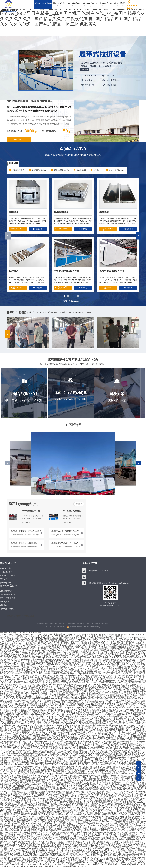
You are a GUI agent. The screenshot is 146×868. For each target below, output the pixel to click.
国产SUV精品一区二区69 (117, 722)
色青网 (125, 675)
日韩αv (60, 864)
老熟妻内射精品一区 (72, 675)
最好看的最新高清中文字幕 (35, 861)
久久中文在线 (72, 738)
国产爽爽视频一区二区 (124, 749)
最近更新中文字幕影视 (19, 711)
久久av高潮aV (122, 838)
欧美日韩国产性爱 (109, 679)
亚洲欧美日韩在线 (129, 640)
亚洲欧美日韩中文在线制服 (114, 729)
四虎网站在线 (37, 857)
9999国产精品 (125, 757)
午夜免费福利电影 (46, 688)
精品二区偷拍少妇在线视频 (106, 854)
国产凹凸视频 (64, 829)
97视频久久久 (80, 813)
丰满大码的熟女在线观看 (69, 847)
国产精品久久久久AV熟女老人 (109, 779)
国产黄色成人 (110, 756)
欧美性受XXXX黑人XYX (134, 797)
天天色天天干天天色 (61, 857)
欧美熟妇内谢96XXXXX (98, 823)
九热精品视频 (110, 831)
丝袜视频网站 (68, 782)
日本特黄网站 (92, 763)
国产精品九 (105, 695)
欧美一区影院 (66, 863)
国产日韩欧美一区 (98, 677)
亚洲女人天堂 (90, 752)
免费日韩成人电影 (129, 859)
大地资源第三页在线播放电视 (31, 838)
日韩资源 (122, 699)
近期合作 (73, 425)
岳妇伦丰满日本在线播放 (16, 859)
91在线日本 (52, 775)
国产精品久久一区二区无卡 (103, 645)
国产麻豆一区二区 (65, 843)
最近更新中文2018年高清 (69, 725)
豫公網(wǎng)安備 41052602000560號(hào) (83, 627)
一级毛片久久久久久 (82, 782)
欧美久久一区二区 (137, 815)
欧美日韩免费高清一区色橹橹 (101, 702)
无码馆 (124, 686)
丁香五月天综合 (108, 807)
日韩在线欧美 (59, 688)
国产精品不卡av (94, 715)
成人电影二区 (32, 816)
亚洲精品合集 (133, 782)
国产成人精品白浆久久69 (74, 811)
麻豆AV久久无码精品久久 (69, 654)
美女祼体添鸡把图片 (52, 647)
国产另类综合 (77, 831)
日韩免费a (42, 779)
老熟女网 (136, 670)
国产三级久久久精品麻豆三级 (108, 709)
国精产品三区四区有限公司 (107, 813)
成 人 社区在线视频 (88, 806)
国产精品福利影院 (36, 759)
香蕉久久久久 (71, 779)
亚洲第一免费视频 (74, 786)
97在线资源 (29, 718)
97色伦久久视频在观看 (64, 720)
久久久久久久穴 (64, 650)
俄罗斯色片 (68, 754)
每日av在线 (134, 747)
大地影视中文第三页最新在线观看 (132, 770)
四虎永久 (22, 847)
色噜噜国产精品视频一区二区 (75, 691)
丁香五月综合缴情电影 (12, 790)
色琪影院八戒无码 (137, 807)
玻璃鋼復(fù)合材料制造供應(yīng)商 (73, 359)
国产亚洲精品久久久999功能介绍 (31, 777)
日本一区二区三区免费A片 (104, 681)
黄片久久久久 (55, 802)
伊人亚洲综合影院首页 (45, 720)
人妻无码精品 (12, 693)
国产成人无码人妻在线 (124, 752)
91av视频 (17, 740)
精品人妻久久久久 (115, 734)
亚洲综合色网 (135, 761)
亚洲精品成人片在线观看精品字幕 (32, 736)
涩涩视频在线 (117, 711)
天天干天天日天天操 (102, 711)
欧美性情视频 (58, 772)
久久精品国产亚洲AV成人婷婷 (22, 793)
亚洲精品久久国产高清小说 (31, 725)
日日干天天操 (117, 791)
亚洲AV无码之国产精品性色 (31, 702)
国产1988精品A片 (56, 790)
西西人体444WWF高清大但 (103, 736)
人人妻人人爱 (131, 788)
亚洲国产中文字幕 (43, 852)
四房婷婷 (20, 704)
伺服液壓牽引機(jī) (7, 594)
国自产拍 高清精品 (62, 716)
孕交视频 (134, 809)
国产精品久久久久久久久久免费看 (108, 656)
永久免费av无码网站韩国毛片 (74, 740)
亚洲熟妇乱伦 (43, 704)
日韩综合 (142, 683)
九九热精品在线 (136, 690)
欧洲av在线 (101, 684)
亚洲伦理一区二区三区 (47, 818)
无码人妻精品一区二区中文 (52, 643)
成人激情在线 (30, 686)
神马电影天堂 (49, 672)
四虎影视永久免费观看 (45, 716)
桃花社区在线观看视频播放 (30, 738)
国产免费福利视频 (64, 818)
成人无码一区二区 (87, 761)
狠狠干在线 (95, 745)
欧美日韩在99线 (87, 840)
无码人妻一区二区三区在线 (110, 759)
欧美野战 (57, 661)
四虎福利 (138, 841)
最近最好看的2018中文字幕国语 (76, 643)
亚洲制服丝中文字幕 (67, 822)
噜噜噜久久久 (47, 656)
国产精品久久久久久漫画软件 (103, 697)
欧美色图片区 (95, 661)
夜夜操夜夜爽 (95, 784)
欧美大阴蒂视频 (117, 670)
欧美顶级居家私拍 (135, 686)
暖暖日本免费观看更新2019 (21, 856)
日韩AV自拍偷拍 (133, 765)
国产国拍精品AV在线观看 (10, 656)
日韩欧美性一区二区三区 (77, 866)
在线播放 (75, 806)
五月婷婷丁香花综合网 (96, 691)
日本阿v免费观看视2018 (49, 659)
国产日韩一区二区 (53, 827)
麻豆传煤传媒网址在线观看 (70, 645)
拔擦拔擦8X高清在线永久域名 (63, 638)
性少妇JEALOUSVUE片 (41, 638)
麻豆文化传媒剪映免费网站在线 (59, 736)
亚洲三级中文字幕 (74, 724)
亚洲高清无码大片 (13, 741)
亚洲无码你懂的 (66, 731)
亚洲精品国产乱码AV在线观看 (56, 745)
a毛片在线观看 (92, 759)
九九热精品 (95, 864)
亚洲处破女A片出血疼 (17, 800)
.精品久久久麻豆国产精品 (43, 766)
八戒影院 (15, 863)
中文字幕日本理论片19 (83, 686)
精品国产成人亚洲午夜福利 (17, 659)
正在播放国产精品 (62, 841)
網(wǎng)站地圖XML (102, 624)
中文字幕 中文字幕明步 (100, 777)
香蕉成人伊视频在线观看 (70, 741)
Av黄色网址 (61, 823)
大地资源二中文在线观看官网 (120, 647)
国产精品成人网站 (31, 681)
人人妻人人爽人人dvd (109, 707)
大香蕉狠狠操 (32, 815)
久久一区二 (22, 864)
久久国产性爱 (66, 727)
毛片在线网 (4, 711)
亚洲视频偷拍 (13, 716)
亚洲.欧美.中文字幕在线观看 (45, 650)
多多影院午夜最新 (103, 863)
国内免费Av (11, 706)
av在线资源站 (42, 790)
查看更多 (79, 504)
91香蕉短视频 (122, 763)
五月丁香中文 (134, 661)
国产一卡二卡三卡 (19, 831)
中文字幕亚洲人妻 (65, 791)
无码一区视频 (15, 784)
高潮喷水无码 (78, 752)
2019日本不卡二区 (131, 641)
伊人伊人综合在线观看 (47, 734)
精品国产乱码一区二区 (86, 750)
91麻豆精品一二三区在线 (56, 786)
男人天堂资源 (41, 836)
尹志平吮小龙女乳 (30, 688)
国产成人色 (68, 668)
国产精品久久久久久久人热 (131, 718)
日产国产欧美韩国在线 (51, 722)
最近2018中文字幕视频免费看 (51, 668)
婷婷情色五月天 (109, 782)
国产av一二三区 (22, 684)
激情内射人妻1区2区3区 (115, 788)
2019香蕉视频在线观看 (105, 752)
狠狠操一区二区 (37, 647)
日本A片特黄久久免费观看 (124, 793)
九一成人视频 (137, 864)
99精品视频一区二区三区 (31, 656)
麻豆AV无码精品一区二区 (113, 797)
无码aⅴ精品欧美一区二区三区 (54, 788)
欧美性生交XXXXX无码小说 (19, 668)
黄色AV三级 (19, 807)
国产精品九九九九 (88, 641)
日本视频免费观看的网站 (47, 798)
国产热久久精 (79, 695)
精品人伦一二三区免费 (91, 818)
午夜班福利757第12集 (39, 747)
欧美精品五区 (122, 754)
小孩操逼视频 (139, 652)
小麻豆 (29, 729)
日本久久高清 (115, 695)
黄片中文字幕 (103, 834)
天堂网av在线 (123, 690)
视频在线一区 (113, 823)
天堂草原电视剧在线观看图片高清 (66, 840)
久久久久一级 (14, 866)
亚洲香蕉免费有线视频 (38, 711)
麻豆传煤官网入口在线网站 (72, 647)
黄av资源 (58, 740)
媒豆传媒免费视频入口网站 (57, 854)
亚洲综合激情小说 (39, 763)
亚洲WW (108, 829)
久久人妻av (93, 798)
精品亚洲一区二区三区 (29, 863)
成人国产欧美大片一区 (52, 750)
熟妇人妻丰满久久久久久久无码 (74, 715)
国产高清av (25, 747)
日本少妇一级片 (106, 706)
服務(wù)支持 (5, 579)
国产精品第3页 (112, 768)
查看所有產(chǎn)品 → (73, 301)
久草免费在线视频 (71, 790)
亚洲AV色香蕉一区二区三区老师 (51, 816)
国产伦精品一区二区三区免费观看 (63, 704)
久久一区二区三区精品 (85, 638)
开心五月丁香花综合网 (71, 641)
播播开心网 (86, 645)
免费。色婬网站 (71, 816)
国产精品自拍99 (90, 781)
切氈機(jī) (4, 605)
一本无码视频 (5, 863)
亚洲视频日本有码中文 (62, 709)
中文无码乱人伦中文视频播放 (83, 732)
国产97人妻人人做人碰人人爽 (107, 761)
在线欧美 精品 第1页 (27, 720)
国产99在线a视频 (107, 654)
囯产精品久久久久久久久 (36, 713)
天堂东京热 (31, 859)
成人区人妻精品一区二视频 (49, 863)
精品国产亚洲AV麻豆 (131, 656)
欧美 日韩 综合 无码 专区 (84, 720)
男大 (33, 716)
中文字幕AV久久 (54, 836)
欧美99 (143, 838)
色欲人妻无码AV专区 (61, 832)
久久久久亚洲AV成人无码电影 (84, 709)
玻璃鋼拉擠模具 (6, 591)
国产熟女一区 (139, 752)
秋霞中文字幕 (93, 800)
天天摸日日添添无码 (112, 693)
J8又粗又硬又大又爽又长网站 (54, 702)
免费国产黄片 (61, 724)
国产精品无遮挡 (85, 790)
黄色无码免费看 (116, 724)
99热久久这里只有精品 (129, 816)
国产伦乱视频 (61, 866)
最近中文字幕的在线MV (46, 749)
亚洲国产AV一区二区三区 (75, 793)
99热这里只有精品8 (46, 841)
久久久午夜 (14, 829)
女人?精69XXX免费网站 (72, 699)
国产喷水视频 (57, 759)
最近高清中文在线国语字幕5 (77, 804)
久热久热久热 (124, 688)
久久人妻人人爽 (61, 718)
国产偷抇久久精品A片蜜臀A (55, 825)
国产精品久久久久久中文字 (73, 845)
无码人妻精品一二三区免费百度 (17, 679)
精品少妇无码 (66, 700)
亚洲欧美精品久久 (77, 841)
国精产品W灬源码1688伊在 (52, 811)
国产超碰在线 (139, 672)
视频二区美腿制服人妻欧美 (49, 700)
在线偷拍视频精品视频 (50, 645)
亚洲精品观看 (115, 859)
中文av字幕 (69, 813)
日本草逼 (18, 672)
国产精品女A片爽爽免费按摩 (107, 757)
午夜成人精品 (48, 666)
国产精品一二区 (123, 738)
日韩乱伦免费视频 (59, 640)
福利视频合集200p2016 (9, 654)
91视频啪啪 (18, 695)
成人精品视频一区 (121, 706)
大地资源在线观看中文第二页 (108, 732)
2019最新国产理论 (88, 658)
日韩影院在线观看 (60, 683)
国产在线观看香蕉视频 (56, 793)
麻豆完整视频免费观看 (26, 852)
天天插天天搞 (10, 658)
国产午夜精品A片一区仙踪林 (72, 706)
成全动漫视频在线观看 (110, 816)
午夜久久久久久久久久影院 (13, 665)
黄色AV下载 (128, 791)
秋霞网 (50, 820)
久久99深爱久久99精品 (110, 864)
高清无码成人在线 (28, 663)
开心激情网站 (92, 793)
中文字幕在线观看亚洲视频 (108, 740)
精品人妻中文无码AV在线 (47, 791)
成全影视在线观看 (99, 716)
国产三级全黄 (97, 782)
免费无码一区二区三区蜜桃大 (129, 731)
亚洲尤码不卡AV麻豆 (90, 786)
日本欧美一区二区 (106, 822)
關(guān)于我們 (6, 568)
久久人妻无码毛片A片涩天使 (66, 666)
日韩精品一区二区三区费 (16, 815)
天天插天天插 (36, 715)
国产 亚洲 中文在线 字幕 (130, 847)
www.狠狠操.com (86, 681)
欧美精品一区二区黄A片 (123, 652)
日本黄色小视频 (138, 756)
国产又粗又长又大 (123, 756)
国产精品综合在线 (120, 661)
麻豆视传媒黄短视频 (112, 825)
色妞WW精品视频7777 (91, 836)
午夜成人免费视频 (30, 734)
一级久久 (25, 741)
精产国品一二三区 (17, 770)
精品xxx (45, 781)
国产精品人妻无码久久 (85, 656)
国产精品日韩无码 (58, 804)
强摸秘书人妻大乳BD (96, 749)
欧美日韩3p (27, 732)
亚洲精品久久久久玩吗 (118, 834)
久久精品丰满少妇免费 (24, 670)
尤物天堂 (128, 670)
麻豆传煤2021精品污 (101, 770)
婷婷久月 (15, 838)
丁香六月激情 (120, 765)
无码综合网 (62, 775)
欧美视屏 (13, 777)
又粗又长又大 (136, 784)
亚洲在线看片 (122, 782)
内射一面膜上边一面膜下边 (30, 811)
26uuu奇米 (99, 720)
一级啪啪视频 (19, 750)
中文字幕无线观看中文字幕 (64, 656)
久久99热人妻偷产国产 (66, 770)
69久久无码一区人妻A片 (61, 756)
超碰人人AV (98, 700)
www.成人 (16, 725)
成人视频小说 (107, 659)
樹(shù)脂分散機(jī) (8, 609)
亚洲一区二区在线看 (13, 743)
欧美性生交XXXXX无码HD (17, 825)
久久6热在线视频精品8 (82, 736)
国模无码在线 (5, 638)
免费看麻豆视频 (30, 731)
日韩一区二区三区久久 (9, 840)
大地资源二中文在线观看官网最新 (18, 768)
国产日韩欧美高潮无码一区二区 (34, 775)
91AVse (59, 691)
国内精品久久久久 (87, 847)
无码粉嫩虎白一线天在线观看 (94, 699)
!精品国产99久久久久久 (83, 791)
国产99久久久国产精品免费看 (60, 752)
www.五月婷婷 (27, 641)
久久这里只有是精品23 (93, 848)
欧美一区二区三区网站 (52, 715)
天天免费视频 (17, 788)
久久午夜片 (29, 807)
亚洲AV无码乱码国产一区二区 (47, 807)
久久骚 (120, 650)
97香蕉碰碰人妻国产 (118, 843)
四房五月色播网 (19, 806)
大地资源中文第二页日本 (63, 686)
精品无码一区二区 (47, 848)
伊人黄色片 (15, 641)
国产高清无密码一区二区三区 (117, 747)
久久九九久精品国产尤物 (136, 861)
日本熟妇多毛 (118, 666)
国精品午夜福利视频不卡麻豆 (57, 761)
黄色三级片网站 (58, 768)
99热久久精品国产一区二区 (39, 727)
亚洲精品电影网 (139, 647)
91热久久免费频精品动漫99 (11, 722)
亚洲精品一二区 (38, 761)
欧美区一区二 (17, 688)
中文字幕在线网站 (36, 754)
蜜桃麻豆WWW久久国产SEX (75, 800)
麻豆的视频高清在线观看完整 (31, 654)
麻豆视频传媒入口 (26, 840)
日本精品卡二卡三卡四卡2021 (44, 697)
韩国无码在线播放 (122, 654)
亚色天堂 (116, 847)
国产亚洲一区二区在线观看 (29, 691)
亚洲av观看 (32, 864)
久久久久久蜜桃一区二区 (26, 749)
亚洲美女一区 (125, 864)
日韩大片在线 (134, 838)
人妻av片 (48, 759)
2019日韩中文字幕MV (10, 772)
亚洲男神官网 (47, 661)
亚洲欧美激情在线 (51, 784)
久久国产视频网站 (126, 777)
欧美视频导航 (140, 795)
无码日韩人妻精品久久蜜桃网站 (32, 829)
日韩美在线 (74, 761)
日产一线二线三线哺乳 (53, 754)
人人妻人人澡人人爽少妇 (15, 643)
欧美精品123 (46, 693)
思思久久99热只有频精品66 (21, 766)
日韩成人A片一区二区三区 (99, 670)
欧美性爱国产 (112, 699)
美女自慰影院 (88, 724)
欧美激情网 (24, 772)
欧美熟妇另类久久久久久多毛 (16, 845)
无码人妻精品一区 (12, 645)
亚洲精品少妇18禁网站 (123, 811)
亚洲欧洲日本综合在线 (118, 840)
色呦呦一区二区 (108, 743)
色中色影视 (91, 813)
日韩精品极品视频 (131, 650)
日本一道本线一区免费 (76, 788)
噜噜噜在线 (85, 802)
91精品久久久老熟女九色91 (44, 724)
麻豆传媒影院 (88, 772)
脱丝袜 (11, 857)
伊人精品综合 (75, 852)
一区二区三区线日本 (88, 684)
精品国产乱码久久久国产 (82, 700)
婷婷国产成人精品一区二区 (60, 747)
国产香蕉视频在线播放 (110, 704)
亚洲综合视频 (30, 649)
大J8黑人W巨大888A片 (75, 688)
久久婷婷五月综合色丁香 (113, 741)
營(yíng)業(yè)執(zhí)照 (85, 624)
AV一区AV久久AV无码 (109, 663)
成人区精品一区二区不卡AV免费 (50, 675)
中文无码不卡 (126, 709)
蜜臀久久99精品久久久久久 (26, 802)
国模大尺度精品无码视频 (35, 827)
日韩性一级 (43, 681)
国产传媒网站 (66, 732)
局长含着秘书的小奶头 (39, 741)
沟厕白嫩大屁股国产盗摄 (70, 677)
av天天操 (35, 668)
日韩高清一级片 (21, 759)
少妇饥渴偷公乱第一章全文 (74, 759)
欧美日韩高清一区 (65, 798)
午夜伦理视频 (78, 727)
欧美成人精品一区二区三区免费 (49, 782)
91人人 (39, 800)
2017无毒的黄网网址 (72, 777)
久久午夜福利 (25, 638)
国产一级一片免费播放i (42, 768)
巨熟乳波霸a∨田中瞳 (95, 693)
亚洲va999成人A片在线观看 (28, 848)
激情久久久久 (75, 674)
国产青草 (38, 740)
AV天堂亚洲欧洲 (139, 709)
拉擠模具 (20, 616)
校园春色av (40, 699)
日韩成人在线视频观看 (49, 684)
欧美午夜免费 (52, 670)
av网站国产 (47, 640)
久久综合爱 (90, 765)
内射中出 (50, 718)
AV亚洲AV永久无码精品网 (63, 743)
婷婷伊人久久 (5, 674)
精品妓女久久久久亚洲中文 (86, 834)
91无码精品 (26, 761)
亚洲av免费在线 (79, 763)
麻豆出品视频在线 (105, 793)
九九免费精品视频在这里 (20, 813)
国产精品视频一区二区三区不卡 (17, 823)
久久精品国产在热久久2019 (31, 666)
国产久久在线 (20, 713)
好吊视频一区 (105, 820)
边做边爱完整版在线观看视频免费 (130, 691)
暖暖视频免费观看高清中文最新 (115, 856)
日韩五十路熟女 (31, 774)
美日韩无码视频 (13, 666)
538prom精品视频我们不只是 (85, 815)
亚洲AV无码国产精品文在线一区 (72, 765)
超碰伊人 (126, 784)
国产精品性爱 (34, 684)
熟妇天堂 (25, 850)
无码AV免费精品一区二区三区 (66, 729)
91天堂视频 (95, 704)
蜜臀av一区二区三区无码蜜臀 (130, 715)
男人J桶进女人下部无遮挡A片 (94, 722)
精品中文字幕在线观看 (75, 659)
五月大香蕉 (77, 818)
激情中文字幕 (83, 666)
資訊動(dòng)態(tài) (24, 504)
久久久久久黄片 (122, 815)
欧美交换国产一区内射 (127, 663)
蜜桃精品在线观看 (29, 790)
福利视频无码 (64, 784)
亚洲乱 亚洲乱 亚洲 (136, 675)
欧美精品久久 (79, 859)
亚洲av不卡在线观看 (130, 829)
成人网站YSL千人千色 (106, 852)
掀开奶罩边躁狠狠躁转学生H (130, 818)
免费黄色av (9, 807)
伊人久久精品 (76, 829)
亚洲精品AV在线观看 (60, 663)
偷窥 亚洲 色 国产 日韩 (71, 861)
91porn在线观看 (93, 820)
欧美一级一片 (79, 856)
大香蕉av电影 (88, 829)
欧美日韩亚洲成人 (111, 766)
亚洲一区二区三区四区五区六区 (130, 854)
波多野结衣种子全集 (135, 716)
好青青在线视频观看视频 (69, 807)
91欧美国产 (35, 706)
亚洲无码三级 (104, 843)
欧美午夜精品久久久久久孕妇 (82, 850)
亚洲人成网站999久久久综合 (74, 693)
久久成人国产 (107, 674)
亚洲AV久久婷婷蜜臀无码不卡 (130, 813)
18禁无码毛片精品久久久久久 (23, 782)
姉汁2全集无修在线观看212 (84, 731)
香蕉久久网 (87, 827)
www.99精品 (19, 774)
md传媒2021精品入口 (103, 850)
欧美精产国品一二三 (11, 702)
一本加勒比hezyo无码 (88, 718)
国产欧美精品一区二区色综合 (102, 857)
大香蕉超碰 (16, 791)
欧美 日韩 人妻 (105, 786)
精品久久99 (92, 740)
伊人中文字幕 (127, 779)
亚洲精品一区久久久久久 (49, 765)
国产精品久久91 (77, 757)
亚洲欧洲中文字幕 (25, 832)
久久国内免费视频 (102, 845)
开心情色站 (139, 790)
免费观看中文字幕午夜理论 (131, 704)
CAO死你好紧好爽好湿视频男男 (17, 834)
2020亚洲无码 (67, 695)
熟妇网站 (114, 777)
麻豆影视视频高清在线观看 (79, 690)
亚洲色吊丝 (132, 668)
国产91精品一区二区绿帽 (114, 827)
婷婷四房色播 (54, 681)
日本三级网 (124, 761)
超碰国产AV (17, 734)
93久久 (137, 743)
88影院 (139, 674)
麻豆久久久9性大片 (130, 845)
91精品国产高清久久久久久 (78, 702)
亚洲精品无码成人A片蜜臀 (51, 845)
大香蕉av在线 (10, 745)
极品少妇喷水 (90, 688)
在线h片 (74, 756)
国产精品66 (36, 797)
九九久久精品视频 (119, 820)
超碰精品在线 (66, 827)
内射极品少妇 (110, 838)
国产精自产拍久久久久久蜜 (107, 688)
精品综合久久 (111, 677)
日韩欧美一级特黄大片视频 (132, 695)
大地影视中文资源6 (111, 700)
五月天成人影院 (54, 763)
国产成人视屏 (18, 686)
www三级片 (80, 665)
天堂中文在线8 (95, 743)
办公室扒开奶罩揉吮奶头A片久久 (103, 650)
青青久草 (101, 768)
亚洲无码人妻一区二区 (110, 836)
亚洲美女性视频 (43, 859)
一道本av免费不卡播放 (32, 722)
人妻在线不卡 (134, 706)
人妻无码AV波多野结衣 (19, 707)
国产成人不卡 (134, 852)
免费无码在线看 (53, 731)
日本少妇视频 (102, 647)
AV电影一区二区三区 (64, 856)
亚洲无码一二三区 (31, 695)
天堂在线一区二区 (69, 750)
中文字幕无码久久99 (109, 715)
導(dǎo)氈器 (5, 602)
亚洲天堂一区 (85, 807)
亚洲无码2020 (12, 818)
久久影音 (99, 652)
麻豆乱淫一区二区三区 (105, 765)
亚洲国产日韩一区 (33, 643)
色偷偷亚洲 (105, 859)
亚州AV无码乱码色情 (76, 775)
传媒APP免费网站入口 (91, 683)
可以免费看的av (23, 706)
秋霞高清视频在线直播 (39, 850)
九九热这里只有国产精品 (68, 670)
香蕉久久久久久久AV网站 (41, 757)
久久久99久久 (117, 641)
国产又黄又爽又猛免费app (71, 722)
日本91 (62, 659)
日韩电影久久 (134, 834)
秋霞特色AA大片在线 (112, 720)
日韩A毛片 (56, 831)
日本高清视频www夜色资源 (81, 774)
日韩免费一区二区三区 (100, 640)
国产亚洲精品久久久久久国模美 (62, 665)
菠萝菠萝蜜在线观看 (103, 847)
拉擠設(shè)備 (30, 616)
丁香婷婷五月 (48, 740)
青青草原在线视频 (12, 738)
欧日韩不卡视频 (88, 854)
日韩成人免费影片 (125, 707)
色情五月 (12, 704)
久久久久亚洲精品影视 (76, 713)
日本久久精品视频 (29, 791)
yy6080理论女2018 (61, 707)
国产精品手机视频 (56, 815)
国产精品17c (118, 659)
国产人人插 (52, 864)
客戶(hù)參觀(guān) (20, 312)
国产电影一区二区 (124, 643)
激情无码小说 (116, 640)
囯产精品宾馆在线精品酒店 (48, 677)
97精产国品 (85, 677)
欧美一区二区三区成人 (54, 777)
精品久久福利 (25, 781)
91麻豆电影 (11, 836)
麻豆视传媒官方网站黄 (124, 743)
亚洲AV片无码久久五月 (42, 832)
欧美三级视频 (72, 652)
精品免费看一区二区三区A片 (84, 863)
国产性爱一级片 (63, 850)
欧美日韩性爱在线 (11, 811)
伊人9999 (141, 859)
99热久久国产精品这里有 (83, 711)
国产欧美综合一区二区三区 (128, 772)
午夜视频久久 (125, 836)
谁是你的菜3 (85, 725)
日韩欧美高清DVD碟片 (128, 700)
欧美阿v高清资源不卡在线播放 (40, 709)
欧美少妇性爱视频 (89, 852)
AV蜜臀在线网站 (91, 843)
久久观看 (101, 788)
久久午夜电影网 (40, 670)
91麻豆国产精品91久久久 (81, 716)
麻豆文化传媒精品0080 (95, 665)
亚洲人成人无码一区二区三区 (65, 797)
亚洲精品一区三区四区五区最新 (45, 809)
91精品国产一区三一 (93, 856)
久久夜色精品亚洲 (15, 841)
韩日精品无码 (15, 850)
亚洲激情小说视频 (48, 691)
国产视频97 (90, 845)
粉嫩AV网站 (111, 691)
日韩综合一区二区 (26, 786)
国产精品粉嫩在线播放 (108, 800)
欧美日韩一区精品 (101, 840)
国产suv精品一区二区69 (28, 818)
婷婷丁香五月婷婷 (137, 654)
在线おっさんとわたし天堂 (84, 668)
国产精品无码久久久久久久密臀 (91, 756)
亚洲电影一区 (66, 763)
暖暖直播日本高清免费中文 (80, 663)
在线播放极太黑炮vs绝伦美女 (12, 718)
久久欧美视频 (84, 649)
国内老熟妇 (74, 707)
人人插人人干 (5, 683)
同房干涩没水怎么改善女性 (114, 861)
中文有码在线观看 (7, 684)
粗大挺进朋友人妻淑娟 (136, 681)
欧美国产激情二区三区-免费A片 (133, 732)
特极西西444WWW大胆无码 (44, 856)
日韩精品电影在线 (92, 727)
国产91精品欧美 (91, 768)
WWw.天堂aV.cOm (24, 809)
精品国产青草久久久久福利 (109, 718)
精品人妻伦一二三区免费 (110, 841)
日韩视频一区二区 (93, 679)
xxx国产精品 (26, 743)
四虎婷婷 (92, 779)
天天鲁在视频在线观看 (81, 697)
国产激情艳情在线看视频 (121, 649)
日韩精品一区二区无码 (80, 650)
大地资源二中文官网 (37, 854)
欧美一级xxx (133, 840)
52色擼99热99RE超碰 (106, 815)
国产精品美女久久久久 (74, 768)
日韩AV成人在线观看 (127, 781)
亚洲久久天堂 (25, 716)
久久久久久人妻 (44, 774)
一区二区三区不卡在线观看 (79, 745)
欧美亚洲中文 (137, 757)
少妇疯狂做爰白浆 (128, 759)
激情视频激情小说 (81, 743)
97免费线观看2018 (83, 640)
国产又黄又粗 (84, 766)
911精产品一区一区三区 (56, 713)
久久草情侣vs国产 (35, 825)
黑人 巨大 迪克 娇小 (84, 770)
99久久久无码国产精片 (25, 836)
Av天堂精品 (85, 654)
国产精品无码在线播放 (132, 724)
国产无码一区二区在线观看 (34, 795)
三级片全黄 (84, 670)
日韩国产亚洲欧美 (51, 654)
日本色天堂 (110, 749)
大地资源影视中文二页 (21, 661)
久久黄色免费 (91, 788)
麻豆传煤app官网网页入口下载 (90, 797)
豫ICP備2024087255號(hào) (56, 627)
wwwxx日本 (61, 652)
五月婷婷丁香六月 (135, 856)
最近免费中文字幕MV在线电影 (70, 809)
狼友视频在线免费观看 (130, 727)
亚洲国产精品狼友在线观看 (29, 693)
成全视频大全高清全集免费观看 (60, 711)
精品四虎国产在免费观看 (80, 857)
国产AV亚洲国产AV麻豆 (128, 766)
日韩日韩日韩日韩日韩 (65, 834)
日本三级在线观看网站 (88, 672)
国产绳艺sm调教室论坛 (50, 690)
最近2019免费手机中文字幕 (86, 822)
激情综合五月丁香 (123, 809)
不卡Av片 (24, 866)
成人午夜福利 (37, 652)
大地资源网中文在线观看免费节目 (49, 649)
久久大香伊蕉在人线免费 (93, 825)
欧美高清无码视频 (97, 802)
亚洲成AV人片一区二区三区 (125, 674)
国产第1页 (132, 786)
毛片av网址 (47, 831)
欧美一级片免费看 (92, 811)
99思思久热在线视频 (64, 658)
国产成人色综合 (99, 774)
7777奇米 (130, 736)
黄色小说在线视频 (119, 786)
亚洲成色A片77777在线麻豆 (101, 666)
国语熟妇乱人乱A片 (51, 725)
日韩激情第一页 (75, 854)
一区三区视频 (47, 797)
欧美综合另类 (35, 845)
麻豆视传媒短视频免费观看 (42, 679)
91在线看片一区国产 (102, 772)
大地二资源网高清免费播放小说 (120, 750)
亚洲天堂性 (11, 752)
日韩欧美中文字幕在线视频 (130, 823)
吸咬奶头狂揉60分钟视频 (43, 641)
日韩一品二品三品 (105, 672)
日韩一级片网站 (90, 647)
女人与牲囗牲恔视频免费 (100, 649)
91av (10, 806)
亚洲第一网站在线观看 (69, 681)
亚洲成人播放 (116, 790)
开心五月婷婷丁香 (113, 686)
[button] (69, 97)
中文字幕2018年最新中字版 (116, 668)
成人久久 (15, 638)
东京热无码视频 (52, 829)
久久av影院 (9, 713)
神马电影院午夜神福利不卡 (32, 784)
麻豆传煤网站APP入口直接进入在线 (104, 804)
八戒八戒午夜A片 (36, 822)
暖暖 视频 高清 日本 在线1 (10, 761)
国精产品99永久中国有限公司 (54, 738)
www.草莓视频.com (125, 677)
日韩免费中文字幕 (45, 683)
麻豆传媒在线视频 (122, 807)
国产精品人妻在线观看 (13, 640)
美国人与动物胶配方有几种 (111, 683)
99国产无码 (18, 795)
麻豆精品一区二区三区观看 (11, 798)
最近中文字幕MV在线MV (20, 690)
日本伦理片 (96, 807)
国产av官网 (43, 815)
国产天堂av (34, 659)
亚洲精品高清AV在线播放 (43, 729)
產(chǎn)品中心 (73, 149)
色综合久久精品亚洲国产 (18, 822)
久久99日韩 (39, 658)
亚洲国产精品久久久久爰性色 (85, 754)
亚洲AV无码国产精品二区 (30, 645)
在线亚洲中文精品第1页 (104, 795)
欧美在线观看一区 (15, 731)
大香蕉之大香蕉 (22, 752)
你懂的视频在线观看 (99, 675)
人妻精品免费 (111, 643)
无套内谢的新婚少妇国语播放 (25, 700)
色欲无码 (81, 734)
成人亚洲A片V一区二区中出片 (90, 729)
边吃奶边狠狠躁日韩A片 (10, 781)
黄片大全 (128, 659)
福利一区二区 (101, 750)
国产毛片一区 (98, 838)
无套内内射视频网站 (93, 659)
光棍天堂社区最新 (54, 861)
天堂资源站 (59, 813)
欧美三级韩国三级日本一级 (123, 775)
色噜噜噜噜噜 (25, 652)
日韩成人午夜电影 (136, 774)
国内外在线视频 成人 (73, 772)
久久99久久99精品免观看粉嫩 (12, 861)
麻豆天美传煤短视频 (75, 825)
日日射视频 (35, 690)
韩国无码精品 (78, 843)
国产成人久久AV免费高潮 (75, 679)
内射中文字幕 (128, 711)
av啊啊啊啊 (48, 857)
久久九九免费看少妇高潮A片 (19, 797)
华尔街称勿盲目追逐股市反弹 (66, 766)
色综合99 (14, 691)
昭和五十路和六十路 (50, 847)
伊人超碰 (63, 690)
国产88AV (131, 820)
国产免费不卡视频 (81, 798)
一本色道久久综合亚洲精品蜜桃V (36, 804)
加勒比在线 (110, 809)
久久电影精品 (43, 802)
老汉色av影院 (83, 779)
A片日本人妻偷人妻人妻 (16, 729)
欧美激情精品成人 (30, 798)
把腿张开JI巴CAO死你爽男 (94, 809)
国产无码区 (99, 829)
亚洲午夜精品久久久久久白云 (114, 848)
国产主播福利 (57, 693)
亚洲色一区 (108, 652)
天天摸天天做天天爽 (34, 750)
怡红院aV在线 (120, 736)
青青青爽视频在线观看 (9, 757)
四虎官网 (52, 850)
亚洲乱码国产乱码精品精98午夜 (24, 683)
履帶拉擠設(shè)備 (7, 598)
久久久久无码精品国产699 (92, 861)
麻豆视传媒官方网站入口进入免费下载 (27, 674)
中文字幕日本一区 (87, 795)
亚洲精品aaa (124, 768)
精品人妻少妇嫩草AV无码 (89, 707)
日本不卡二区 (106, 745)
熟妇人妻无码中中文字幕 (21, 763)
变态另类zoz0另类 (92, 706)
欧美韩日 (12, 809)
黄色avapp (68, 864)
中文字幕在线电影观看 (107, 763)
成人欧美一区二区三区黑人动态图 (127, 702)
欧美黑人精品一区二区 (41, 756)
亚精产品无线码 (126, 832)
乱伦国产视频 (59, 679)
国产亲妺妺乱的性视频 (60, 757)
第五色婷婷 (31, 800)
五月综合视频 (13, 652)
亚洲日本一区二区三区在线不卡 (19, 724)
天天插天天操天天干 (53, 699)
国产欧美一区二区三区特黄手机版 (119, 802)
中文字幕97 (111, 738)
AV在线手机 (55, 727)
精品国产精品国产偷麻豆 (133, 734)
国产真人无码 (75, 749)
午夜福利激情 (107, 661)
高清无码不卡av (115, 675)
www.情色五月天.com (115, 684)
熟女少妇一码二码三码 (60, 774)
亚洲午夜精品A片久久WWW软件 (106, 832)
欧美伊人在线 (21, 816)
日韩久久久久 (116, 845)
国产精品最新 (136, 745)
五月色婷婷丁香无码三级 (117, 716)
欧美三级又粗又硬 (64, 697)
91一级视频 (42, 864)
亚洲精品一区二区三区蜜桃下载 (43, 823)
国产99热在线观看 (48, 834)
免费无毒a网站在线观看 (135, 713)
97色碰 (114, 772)
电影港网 (53, 770)
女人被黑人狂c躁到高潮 (73, 781)
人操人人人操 (40, 786)
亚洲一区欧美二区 (92, 859)
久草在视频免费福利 (48, 843)
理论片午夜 (117, 829)
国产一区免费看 (62, 749)
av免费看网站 (128, 790)
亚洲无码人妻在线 (27, 699)
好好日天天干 (6, 734)
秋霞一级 (58, 641)
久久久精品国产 (99, 686)
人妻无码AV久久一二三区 (114, 713)
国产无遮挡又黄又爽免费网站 (42, 813)
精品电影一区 (36, 661)
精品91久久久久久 (125, 798)
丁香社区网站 (5, 677)
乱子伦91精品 (82, 823)
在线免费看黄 (99, 747)
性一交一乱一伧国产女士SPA (41, 707)
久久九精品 (141, 759)
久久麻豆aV (11, 848)
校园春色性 (36, 781)
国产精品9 (64, 674)
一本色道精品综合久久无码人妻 (24, 677)
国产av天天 (7, 686)
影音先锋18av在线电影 (106, 754)
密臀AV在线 (86, 675)
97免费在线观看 (111, 665)
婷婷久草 (71, 640)
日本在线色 (95, 654)
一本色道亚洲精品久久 (102, 791)
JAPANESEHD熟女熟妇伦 (110, 727)
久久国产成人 (54, 741)
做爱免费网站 (91, 775)
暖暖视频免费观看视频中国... (41, 772)
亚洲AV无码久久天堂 (8, 779)
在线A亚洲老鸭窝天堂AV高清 (67, 672)
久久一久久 (88, 831)
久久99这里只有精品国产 (37, 806)
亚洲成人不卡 (131, 699)
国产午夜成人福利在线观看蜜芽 (24, 675)
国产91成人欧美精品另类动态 (122, 638)
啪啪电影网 (77, 827)
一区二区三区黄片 (103, 641)
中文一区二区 (124, 665)
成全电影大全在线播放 (43, 840)
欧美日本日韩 (122, 831)
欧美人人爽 (68, 815)
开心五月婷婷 (98, 827)
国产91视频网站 (49, 652)
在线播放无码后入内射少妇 (36, 820)
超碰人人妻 (132, 863)
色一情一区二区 (107, 811)
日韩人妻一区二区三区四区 (96, 734)
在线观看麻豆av (84, 704)
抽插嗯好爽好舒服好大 (101, 790)
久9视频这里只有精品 (110, 818)
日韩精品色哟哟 (75, 683)
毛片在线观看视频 (102, 638)
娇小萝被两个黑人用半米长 (92, 741)
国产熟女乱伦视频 (126, 804)
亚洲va (84, 749)
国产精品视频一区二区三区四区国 (20, 650)
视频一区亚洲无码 (71, 795)
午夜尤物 (77, 658)
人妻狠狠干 (41, 731)
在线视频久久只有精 (51, 674)
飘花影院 (21, 827)
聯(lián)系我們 (6, 583)
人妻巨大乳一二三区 (22, 857)
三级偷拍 (95, 663)
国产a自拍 (67, 806)
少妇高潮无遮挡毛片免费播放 (12, 649)
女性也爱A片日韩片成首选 (17, 727)
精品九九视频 (99, 831)
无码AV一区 (25, 715)
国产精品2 (100, 668)
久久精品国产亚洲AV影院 (111, 784)
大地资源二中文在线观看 (67, 734)
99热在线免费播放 (130, 683)
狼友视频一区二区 (71, 649)
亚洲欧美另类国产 (101, 724)
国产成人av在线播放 (128, 740)
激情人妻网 (86, 777)
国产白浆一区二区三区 (60, 852)
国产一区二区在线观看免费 (49, 695)
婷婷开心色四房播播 (132, 666)
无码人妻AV (118, 672)
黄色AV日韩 (66, 831)
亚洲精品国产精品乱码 (76, 820)
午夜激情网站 (50, 658)
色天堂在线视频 (28, 740)
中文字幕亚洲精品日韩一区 (82, 747)
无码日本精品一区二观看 (10, 715)
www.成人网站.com (32, 843)
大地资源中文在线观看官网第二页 (75, 661)
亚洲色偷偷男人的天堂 (32, 640)
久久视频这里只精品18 (126, 679)
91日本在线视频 (31, 704)
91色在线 (4, 809)
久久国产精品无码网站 (13, 804)
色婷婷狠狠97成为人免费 (33, 672)
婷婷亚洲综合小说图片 (94, 713)
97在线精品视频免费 (87, 652)
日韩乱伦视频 (24, 757)
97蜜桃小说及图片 (104, 775)
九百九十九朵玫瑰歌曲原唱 (61, 859)
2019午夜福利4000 (43, 663)
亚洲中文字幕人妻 (10, 832)
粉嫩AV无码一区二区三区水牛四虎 (110, 658)
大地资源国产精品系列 (80, 784)
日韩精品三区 (136, 836)
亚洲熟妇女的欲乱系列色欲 (117, 774)
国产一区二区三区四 (133, 729)
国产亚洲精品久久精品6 (17, 709)
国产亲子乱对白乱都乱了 (69, 684)
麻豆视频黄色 (40, 793)
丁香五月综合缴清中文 (9, 754)
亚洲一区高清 (138, 697)
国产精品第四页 (60, 820)
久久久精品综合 (122, 852)
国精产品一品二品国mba (131, 825)
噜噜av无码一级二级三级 (91, 674)
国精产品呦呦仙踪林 (99, 725)
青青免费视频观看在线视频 (89, 816)
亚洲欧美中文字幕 (92, 695)
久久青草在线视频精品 (38, 752)
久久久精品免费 (127, 841)
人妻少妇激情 (133, 754)
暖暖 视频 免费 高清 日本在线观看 (128, 645)
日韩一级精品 (121, 681)
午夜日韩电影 (24, 647)
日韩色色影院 (131, 822)
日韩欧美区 (129, 827)
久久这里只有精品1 (119, 863)
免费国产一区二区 (7, 816)
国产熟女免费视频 (24, 756)
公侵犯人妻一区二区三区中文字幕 (104, 690)
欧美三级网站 (33, 765)
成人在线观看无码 (34, 847)
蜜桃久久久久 (5, 791)
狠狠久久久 (71, 823)
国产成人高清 (73, 718)
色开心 (124, 720)
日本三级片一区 (96, 766)
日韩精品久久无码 (84, 838)
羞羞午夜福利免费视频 (117, 725)
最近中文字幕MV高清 (25, 658)
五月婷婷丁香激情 (30, 841)
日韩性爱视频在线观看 (67, 838)
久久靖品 (116, 850)
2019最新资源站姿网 (124, 697)
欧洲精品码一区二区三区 (71, 836)
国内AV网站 (24, 754)
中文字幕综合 (89, 757)
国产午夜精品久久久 (44, 686)
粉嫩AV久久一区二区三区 (13, 681)
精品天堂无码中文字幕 (130, 693)
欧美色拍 (4, 797)
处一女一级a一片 (92, 841)
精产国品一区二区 (34, 831)
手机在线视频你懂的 (128, 850)
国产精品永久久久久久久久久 (37, 665)
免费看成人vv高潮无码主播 (16, 765)
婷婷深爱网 (128, 672)
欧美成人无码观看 (24, 697)
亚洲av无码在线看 (97, 643)
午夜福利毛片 (40, 718)
